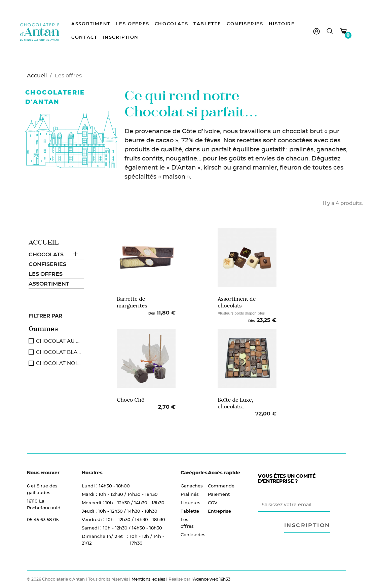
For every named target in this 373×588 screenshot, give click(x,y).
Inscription (121, 38)
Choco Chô (130, 400)
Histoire (282, 24)
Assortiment (91, 24)
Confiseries (245, 24)
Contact (84, 38)
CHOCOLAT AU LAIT (59, 341)
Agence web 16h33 (212, 579)
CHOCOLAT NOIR (59, 363)
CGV (213, 503)
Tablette (207, 24)
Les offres (133, 24)
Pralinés (189, 494)
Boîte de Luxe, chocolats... (235, 403)
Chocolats (171, 24)
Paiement (219, 494)
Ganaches (189, 486)
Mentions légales (148, 579)
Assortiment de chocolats (237, 302)
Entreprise (219, 511)
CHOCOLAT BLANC (59, 352)
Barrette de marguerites (132, 302)
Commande (221, 486)
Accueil (44, 243)
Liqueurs (189, 503)
